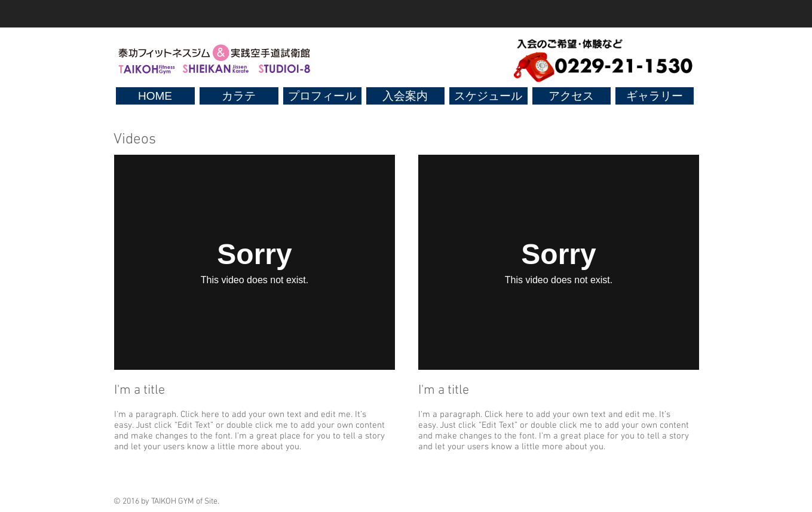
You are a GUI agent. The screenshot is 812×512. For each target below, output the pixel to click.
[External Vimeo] (255, 262)
